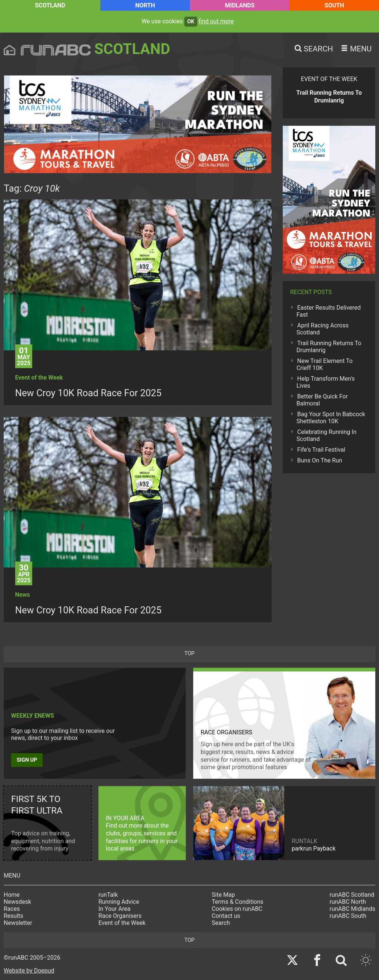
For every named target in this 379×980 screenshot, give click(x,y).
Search (221, 923)
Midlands (240, 5)
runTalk (108, 895)
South (334, 5)
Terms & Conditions (238, 902)
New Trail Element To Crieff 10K (325, 364)
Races (12, 909)
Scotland (50, 5)
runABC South (348, 916)
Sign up (27, 760)
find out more (216, 21)
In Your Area (115, 909)
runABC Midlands (353, 909)
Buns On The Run (320, 460)
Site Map (223, 895)
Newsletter (18, 923)
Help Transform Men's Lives (326, 382)
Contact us (226, 916)
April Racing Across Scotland (323, 329)
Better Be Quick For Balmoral (322, 400)
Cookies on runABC (237, 909)
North (145, 5)
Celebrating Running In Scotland (326, 435)
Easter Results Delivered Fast (329, 311)
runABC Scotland (352, 895)
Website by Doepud (29, 971)
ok (191, 22)
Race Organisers (120, 916)
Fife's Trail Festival (321, 450)
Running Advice (119, 902)
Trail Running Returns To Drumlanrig (329, 347)
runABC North (348, 902)
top (189, 654)
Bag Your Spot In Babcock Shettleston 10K (331, 418)
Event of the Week (122, 923)
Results (14, 916)
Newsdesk (17, 902)
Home (12, 895)
